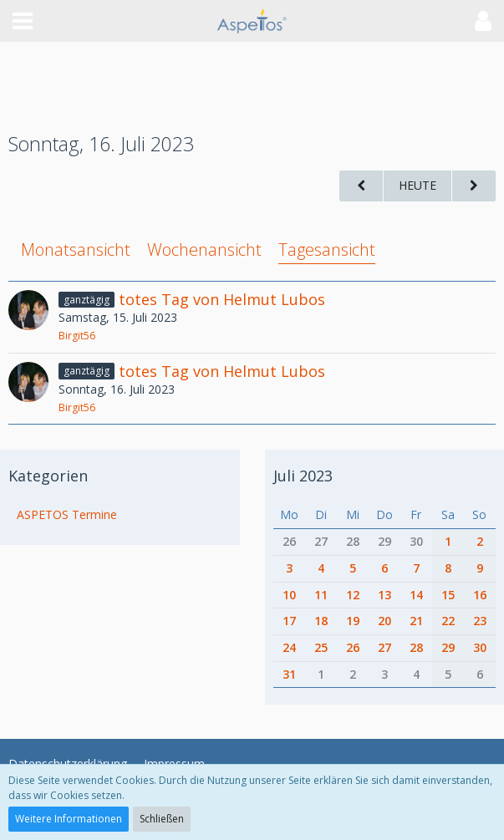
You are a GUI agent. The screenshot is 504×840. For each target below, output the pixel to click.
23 (480, 621)
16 (480, 595)
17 (289, 621)
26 (289, 541)
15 (448, 595)
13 (384, 595)
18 (321, 621)
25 (321, 647)
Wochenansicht (204, 249)
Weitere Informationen (69, 819)
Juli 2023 (303, 476)
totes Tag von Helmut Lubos (222, 299)
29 (384, 541)
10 (289, 595)
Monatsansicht (76, 249)
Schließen (162, 819)
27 (321, 541)
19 (353, 621)
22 (448, 621)
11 (321, 595)
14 (416, 595)
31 (289, 674)
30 (416, 541)
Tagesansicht (327, 249)
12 (353, 595)
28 (353, 541)
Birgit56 (77, 336)
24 (289, 647)
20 (384, 621)
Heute (417, 185)
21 (416, 621)
